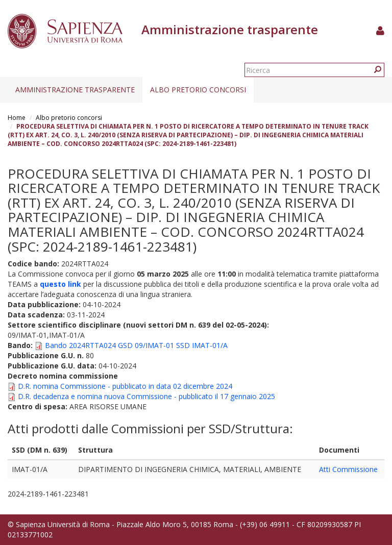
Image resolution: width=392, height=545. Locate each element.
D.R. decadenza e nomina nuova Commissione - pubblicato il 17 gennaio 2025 (146, 396)
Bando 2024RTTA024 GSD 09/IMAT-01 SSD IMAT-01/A (136, 345)
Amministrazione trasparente (75, 90)
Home (17, 118)
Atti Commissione (348, 469)
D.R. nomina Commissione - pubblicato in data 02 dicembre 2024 (125, 386)
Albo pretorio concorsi (198, 90)
